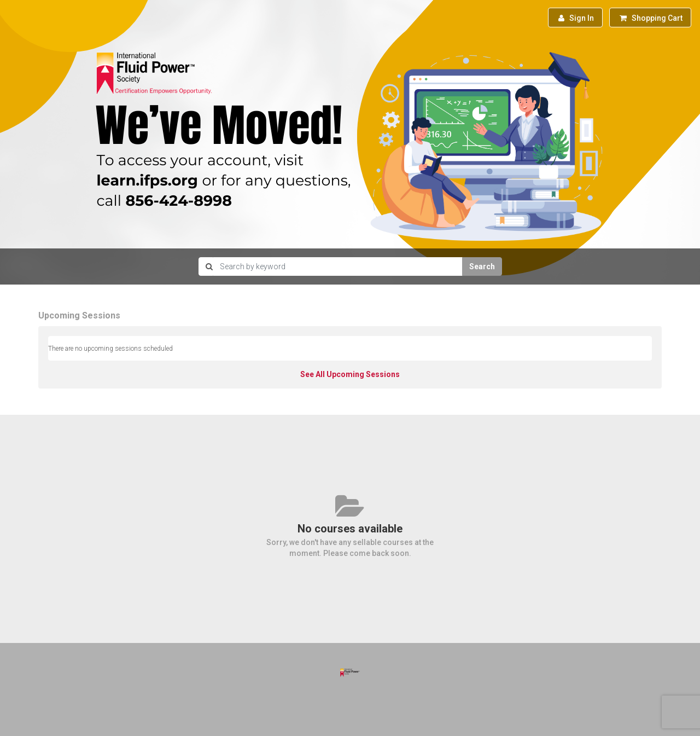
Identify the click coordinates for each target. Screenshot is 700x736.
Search (482, 266)
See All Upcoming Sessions (350, 374)
